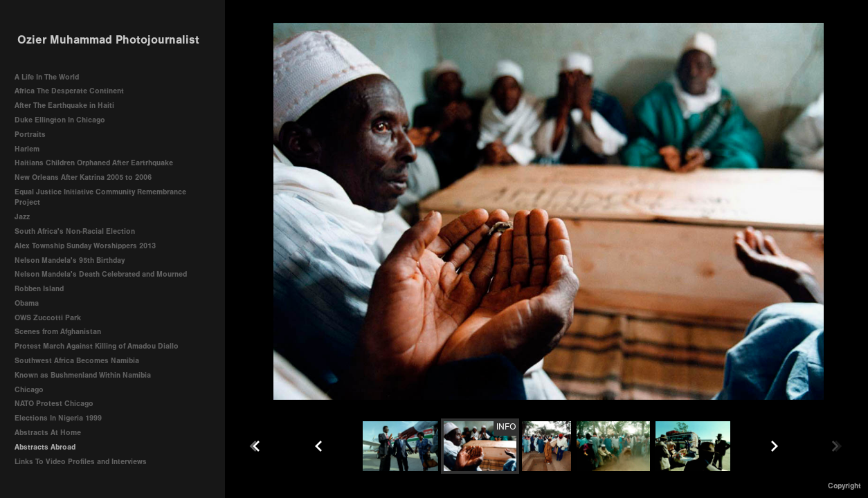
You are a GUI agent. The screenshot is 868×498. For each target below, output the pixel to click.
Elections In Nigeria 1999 (58, 418)
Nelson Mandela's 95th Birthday (70, 260)
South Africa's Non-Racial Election (75, 231)
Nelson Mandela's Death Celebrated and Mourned (101, 274)
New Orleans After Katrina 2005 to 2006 (83, 177)
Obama (27, 303)
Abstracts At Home (48, 433)
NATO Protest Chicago (54, 404)
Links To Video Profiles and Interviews (85, 462)
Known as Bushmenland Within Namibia (83, 375)
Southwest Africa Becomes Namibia (77, 361)
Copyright (844, 486)
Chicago (29, 390)
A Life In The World (47, 77)
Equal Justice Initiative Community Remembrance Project (100, 197)
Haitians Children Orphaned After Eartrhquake (94, 163)
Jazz (22, 217)
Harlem (27, 149)
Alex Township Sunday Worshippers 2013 (85, 246)
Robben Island (39, 289)
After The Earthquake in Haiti (64, 105)
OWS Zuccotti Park (48, 318)
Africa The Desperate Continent (69, 91)
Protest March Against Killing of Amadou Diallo (97, 346)
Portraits (30, 135)
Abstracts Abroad (45, 447)
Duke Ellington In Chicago (60, 120)
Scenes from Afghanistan (58, 332)
